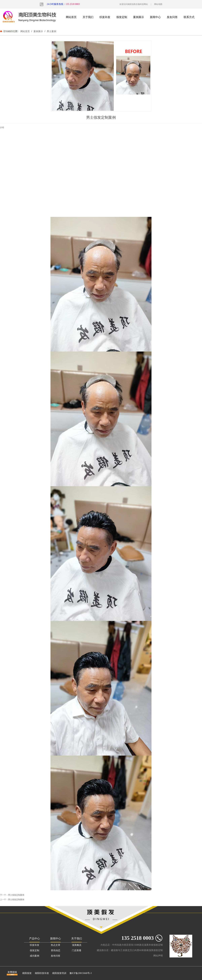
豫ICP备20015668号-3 (81, 973)
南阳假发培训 (59, 973)
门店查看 (77, 950)
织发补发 (105, 17)
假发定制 (122, 17)
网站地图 (158, 4)
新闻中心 (155, 17)
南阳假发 (27, 973)
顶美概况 (77, 945)
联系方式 (189, 17)
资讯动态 (56, 950)
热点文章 (56, 945)
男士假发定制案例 (16, 895)
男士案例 (51, 31)
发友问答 (172, 17)
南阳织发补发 (42, 973)
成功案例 (35, 956)
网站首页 (71, 17)
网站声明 (158, 956)
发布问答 (56, 956)
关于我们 (88, 17)
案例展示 (139, 17)
